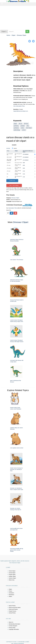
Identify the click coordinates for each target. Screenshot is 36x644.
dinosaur (26, 124)
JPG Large (9, 165)
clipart (15, 124)
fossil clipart (29, 128)
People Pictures (12, 611)
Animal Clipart (12, 573)
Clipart (13, 35)
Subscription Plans (13, 208)
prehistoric (16, 128)
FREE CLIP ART (9, 157)
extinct (22, 128)
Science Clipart (12, 578)
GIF (7, 177)
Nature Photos (12, 606)
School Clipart (12, 571)
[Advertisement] (18, 17)
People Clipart (12, 574)
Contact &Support (13, 626)
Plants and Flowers (13, 609)
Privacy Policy (12, 628)
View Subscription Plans (19, 106)
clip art (20, 124)
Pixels (16, 151)
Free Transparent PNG (10, 154)
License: (8, 148)
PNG (7, 174)
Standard (15, 148)
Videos (10, 596)
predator (23, 126)
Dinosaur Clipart (21, 35)
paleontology (17, 130)
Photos (10, 591)
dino (28, 126)
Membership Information (14, 624)
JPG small (8, 171)
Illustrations (11, 595)
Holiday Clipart (12, 576)
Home (8, 35)
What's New (12, 580)
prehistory (16, 126)
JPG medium (9, 168)
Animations (11, 593)
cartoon (24, 130)
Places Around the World (15, 607)
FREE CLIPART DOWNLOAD (9, 160)
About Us (11, 622)
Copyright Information (14, 629)
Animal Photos (12, 613)
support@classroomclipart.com (21, 111)
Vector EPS (9, 163)
